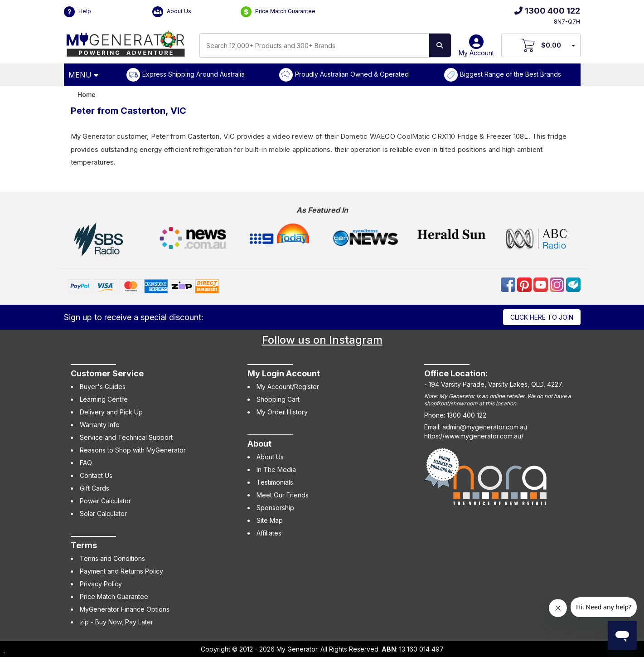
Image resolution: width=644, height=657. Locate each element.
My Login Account (284, 373)
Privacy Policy (101, 584)
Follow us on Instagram (322, 340)
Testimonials (275, 482)
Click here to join (542, 317)
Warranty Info (100, 425)
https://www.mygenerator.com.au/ (474, 436)
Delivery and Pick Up (111, 412)
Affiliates (269, 533)
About (259, 444)
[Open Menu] (85, 75)
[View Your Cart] (541, 45)
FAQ (86, 463)
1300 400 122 (547, 11)
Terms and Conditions (112, 558)
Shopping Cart (278, 399)
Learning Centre (104, 399)
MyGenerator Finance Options (125, 609)
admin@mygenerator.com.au (485, 427)
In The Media (276, 470)
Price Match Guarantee (278, 12)
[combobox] (314, 45)
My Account (476, 49)
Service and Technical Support (126, 437)
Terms (84, 545)
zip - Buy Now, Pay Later (116, 622)
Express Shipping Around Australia (194, 74)
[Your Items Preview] (573, 45)
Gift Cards (94, 488)
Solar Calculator (103, 513)
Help (77, 12)
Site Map (270, 520)
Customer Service (107, 373)
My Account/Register (288, 387)
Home (87, 95)
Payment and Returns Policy (121, 571)
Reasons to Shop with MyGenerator (133, 450)
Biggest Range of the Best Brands (511, 74)
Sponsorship (275, 508)
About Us (172, 12)
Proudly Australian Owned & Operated (352, 74)
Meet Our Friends (283, 495)
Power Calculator (105, 501)
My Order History (282, 412)
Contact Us (96, 475)
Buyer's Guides (103, 387)
